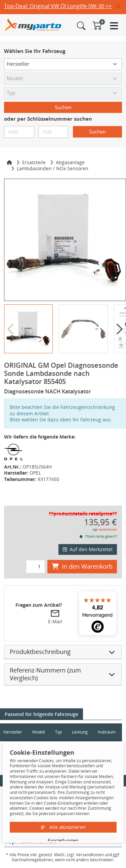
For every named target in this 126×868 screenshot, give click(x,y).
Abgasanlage (70, 162)
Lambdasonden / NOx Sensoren (53, 168)
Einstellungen (63, 841)
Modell (39, 732)
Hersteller (13, 732)
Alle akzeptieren (63, 827)
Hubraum (107, 732)
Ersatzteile (34, 162)
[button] (121, 7)
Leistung (80, 732)
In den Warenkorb (82, 566)
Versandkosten (108, 529)
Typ (58, 732)
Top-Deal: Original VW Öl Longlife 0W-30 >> (58, 6)
